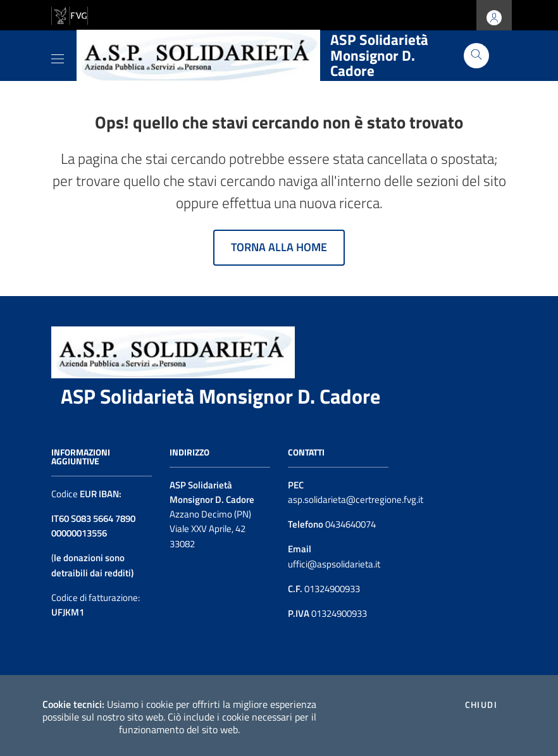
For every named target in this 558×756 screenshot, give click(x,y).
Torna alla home (279, 247)
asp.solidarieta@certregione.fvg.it (356, 499)
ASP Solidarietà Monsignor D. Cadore (220, 396)
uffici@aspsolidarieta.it (334, 564)
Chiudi (481, 705)
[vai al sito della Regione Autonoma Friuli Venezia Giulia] (70, 14)
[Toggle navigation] (58, 56)
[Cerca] (476, 56)
